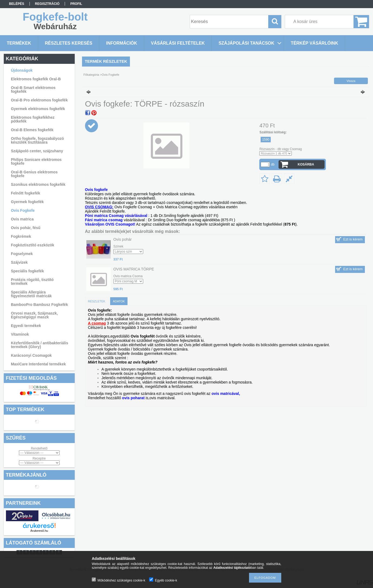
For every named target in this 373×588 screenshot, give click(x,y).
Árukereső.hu (39, 531)
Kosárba (306, 164)
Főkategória (91, 75)
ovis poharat (133, 398)
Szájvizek (19, 262)
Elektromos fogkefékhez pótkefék (33, 119)
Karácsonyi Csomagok (31, 355)
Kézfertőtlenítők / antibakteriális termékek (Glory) (40, 345)
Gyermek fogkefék (27, 202)
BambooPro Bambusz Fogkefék (39, 305)
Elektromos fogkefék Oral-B (36, 79)
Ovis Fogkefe (23, 210)
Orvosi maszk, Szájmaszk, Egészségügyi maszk (34, 315)
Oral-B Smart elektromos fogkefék (33, 90)
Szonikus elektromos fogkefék (38, 184)
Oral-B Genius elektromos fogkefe (34, 174)
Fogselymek (22, 254)
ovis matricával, (226, 394)
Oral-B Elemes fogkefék (32, 130)
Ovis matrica (22, 219)
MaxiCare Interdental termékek (38, 364)
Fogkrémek (21, 236)
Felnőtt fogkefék (25, 193)
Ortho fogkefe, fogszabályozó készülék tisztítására (37, 140)
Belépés (17, 4)
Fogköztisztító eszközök (32, 245)
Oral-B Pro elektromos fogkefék (39, 100)
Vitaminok (20, 334)
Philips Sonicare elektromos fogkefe (36, 161)
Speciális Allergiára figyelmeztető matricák (31, 294)
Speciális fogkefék (27, 271)
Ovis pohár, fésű (26, 228)
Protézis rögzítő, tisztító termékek (32, 282)
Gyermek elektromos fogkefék (38, 109)
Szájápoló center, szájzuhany (37, 151)
